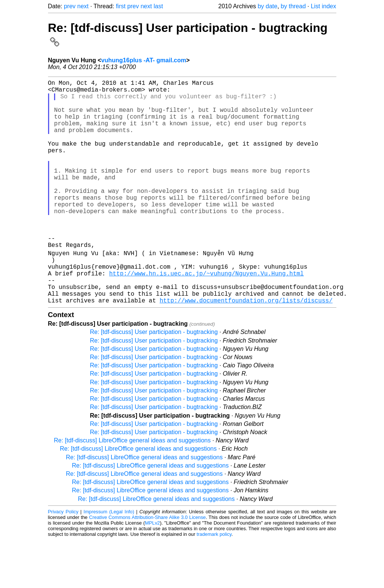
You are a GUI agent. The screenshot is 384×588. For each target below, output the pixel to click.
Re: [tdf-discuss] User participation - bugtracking (154, 380)
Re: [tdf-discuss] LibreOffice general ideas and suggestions (133, 488)
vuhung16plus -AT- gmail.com (144, 60)
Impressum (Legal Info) (109, 560)
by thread (293, 6)
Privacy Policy (63, 560)
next (83, 6)
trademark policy (214, 582)
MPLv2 (152, 571)
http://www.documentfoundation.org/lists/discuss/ (246, 348)
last (158, 6)
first (121, 6)
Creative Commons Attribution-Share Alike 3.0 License (147, 565)
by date (267, 6)
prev (70, 6)
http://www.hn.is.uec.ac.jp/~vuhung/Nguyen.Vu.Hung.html (206, 315)
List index (324, 6)
